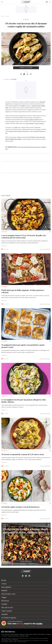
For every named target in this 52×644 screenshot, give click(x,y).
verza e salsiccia (39, 123)
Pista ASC (5, 636)
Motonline (35, 634)
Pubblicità (22, 636)
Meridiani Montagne (14, 634)
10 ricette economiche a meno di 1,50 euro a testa (23, 454)
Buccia (20, 624)
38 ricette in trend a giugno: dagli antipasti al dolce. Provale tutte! (25, 531)
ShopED (27, 636)
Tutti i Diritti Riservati (35, 641)
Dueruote (7, 634)
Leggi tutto (4, 246)
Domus (3, 634)
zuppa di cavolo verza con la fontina (19, 131)
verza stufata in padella (32, 120)
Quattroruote (22, 634)
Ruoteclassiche (29, 634)
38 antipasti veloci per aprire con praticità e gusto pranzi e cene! (23, 346)
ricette (6, 249)
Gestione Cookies (13, 642)
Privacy (41, 641)
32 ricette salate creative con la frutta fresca (20, 507)
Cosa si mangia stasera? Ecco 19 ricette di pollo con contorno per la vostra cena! (24, 237)
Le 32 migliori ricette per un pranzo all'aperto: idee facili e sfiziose (24, 401)
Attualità (7, 16)
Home (3, 16)
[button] (21, 74)
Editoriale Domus (42, 634)
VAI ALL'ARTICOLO (45, 249)
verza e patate (30, 123)
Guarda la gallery (26, 68)
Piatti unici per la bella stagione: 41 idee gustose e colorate (23, 291)
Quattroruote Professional (14, 636)
